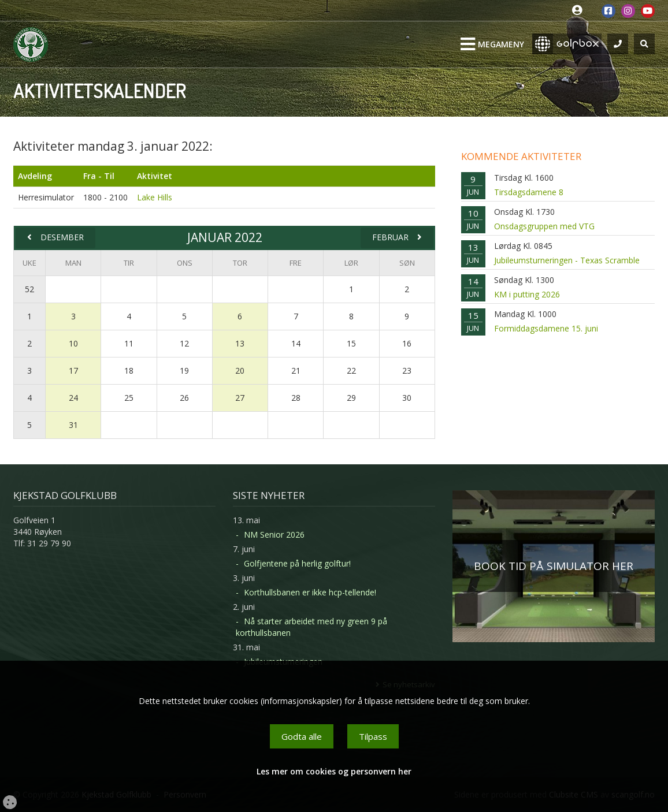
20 (240, 370)
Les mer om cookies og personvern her (334, 771)
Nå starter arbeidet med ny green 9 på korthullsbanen (311, 627)
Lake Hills (155, 197)
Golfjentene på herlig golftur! (297, 563)
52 (29, 289)
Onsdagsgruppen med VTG (544, 226)
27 (240, 398)
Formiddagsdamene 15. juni (546, 328)
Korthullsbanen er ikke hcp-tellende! (310, 592)
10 (73, 343)
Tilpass (373, 736)
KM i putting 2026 (527, 294)
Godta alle (302, 736)
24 (73, 398)
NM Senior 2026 (274, 534)
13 (240, 343)
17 (73, 370)
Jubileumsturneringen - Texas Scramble (567, 260)
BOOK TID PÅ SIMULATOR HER (554, 566)
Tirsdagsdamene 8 (529, 192)
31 (73, 425)
